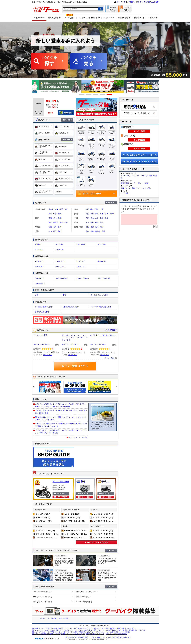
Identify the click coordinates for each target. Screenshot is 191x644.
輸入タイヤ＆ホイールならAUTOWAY (105, 630)
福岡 (87, 227)
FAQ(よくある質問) (113, 637)
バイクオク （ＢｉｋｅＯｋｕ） (103, 335)
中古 (64, 295)
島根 (106, 218)
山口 (97, 218)
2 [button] (89, 94)
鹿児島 (98, 231)
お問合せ (132, 2)
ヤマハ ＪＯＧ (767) (43, 518)
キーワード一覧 (63, 619)
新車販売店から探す (42, 312)
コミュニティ (141, 188)
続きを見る (48, 355)
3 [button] (96, 94)
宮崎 (92, 231)
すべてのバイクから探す (99, 295)
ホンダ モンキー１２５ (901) (103, 514)
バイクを (49, 61)
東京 (50, 222)
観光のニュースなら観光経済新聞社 (116, 634)
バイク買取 (125, 193)
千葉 (66, 222)
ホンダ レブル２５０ (106, 482)
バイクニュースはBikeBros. (84, 630)
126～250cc (81, 245)
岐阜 (92, 209)
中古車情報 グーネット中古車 (41, 628)
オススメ (43, 619)
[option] (53, 86)
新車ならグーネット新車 (101, 628)
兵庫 (102, 214)
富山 (50, 231)
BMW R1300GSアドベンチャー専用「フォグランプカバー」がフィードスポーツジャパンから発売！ (61, 418)
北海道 (51, 209)
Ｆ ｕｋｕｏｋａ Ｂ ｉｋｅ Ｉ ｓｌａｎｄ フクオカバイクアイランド (75, 338)
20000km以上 (40, 283)
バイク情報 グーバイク (68, 630)
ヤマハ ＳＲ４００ (61, 482)
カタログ (145, 176)
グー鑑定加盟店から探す (44, 307)
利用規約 (75, 637)
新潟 (60, 227)
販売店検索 (125, 183)
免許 (133, 188)
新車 (37, 295)
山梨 (50, 227)
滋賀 (87, 214)
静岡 (87, 209)
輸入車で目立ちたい (83, 597)
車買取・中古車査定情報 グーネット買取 (122, 628)
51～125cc (60, 245)
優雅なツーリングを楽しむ (43, 597)
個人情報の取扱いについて (86, 637)
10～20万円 (60, 261)
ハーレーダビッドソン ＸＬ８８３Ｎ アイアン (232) (83, 534)
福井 (60, 231)
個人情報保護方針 (125, 637)
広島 (87, 218)
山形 (55, 214)
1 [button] (82, 94)
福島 (60, 214)
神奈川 (56, 222)
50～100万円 (60, 266)
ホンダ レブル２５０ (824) (45, 531)
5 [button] (109, 94)
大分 (102, 227)
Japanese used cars (103, 632)
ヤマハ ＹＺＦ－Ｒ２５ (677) (103, 534)
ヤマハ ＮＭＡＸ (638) (72, 518)
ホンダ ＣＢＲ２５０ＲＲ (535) (103, 537)
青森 (57, 209)
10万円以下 (39, 261)
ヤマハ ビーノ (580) (43, 514)
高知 (102, 222)
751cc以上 (60, 250)
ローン (128, 188)
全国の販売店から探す (71, 307)
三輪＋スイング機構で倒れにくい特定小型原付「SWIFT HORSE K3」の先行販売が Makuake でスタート (61, 425)
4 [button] (102, 94)
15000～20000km (104, 278)
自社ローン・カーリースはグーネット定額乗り (46, 630)
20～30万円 (81, 261)
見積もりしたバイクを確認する (137, 113)
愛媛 (92, 222)
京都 (92, 214)
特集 (149, 188)
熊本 (87, 231)
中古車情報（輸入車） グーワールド (62, 628)
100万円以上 (81, 266)
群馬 (60, 218)
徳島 (97, 222)
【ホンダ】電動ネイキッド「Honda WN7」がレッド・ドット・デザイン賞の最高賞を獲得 (61, 412)
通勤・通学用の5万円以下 (43, 592)
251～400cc (102, 245)
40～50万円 (39, 266)
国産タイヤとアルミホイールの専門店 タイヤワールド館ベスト (51, 632)
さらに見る (109, 358)
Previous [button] (35, 86)
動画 (146, 183)
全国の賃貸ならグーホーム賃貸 (120, 632)
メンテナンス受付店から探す (101, 307)
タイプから (136, 176)
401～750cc (39, 250)
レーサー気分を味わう (84, 602)
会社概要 (68, 637)
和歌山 (112, 214)
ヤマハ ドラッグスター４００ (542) (48, 534)
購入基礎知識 (52, 619)
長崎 (97, 227)
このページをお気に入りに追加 (148, 2)
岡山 (92, 218)
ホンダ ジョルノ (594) (44, 521)
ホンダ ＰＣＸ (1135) (72, 514)
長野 (55, 227)
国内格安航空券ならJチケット (95, 634)
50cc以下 (38, 245)
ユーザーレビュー (137, 183)
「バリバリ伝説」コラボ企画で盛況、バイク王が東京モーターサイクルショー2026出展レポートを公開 (61, 432)
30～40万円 (102, 261)
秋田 (50, 214)
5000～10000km (62, 278)
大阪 (97, 214)
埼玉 (61, 222)
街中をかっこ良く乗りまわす (87, 592)
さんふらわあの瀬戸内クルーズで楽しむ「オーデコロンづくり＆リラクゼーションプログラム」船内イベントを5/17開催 (61, 405)
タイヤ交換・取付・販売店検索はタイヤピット (131, 630)
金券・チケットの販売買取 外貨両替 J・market (46, 634)
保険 (122, 188)
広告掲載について (101, 637)
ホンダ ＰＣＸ (83, 482)
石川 (55, 231)
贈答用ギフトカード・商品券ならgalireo (73, 634)
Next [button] (156, 86)
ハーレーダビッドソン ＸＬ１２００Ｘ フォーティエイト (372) (59, 537)
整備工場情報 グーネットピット (83, 628)
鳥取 (102, 218)
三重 (102, 209)
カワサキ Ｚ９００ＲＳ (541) (103, 518)
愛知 (97, 209)
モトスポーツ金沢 (40, 335)
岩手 (61, 209)
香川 (87, 222)
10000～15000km (83, 278)
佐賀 (92, 227)
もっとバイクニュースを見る (78, 437)
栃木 (55, 218)
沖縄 (103, 231)
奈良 (106, 214)
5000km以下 (39, 278)
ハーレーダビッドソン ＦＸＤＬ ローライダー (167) (83, 537)
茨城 (50, 218)
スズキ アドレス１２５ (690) (74, 521)
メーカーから (126, 176)
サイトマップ (121, 2)
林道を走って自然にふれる (43, 602)
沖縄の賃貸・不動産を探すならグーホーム (83, 632)
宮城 (66, 209)
